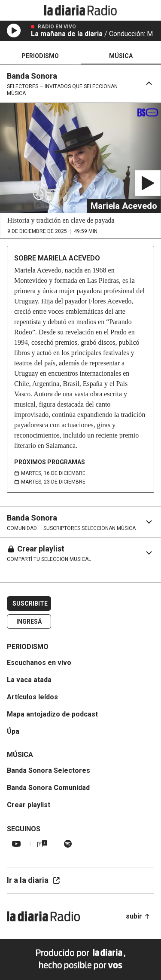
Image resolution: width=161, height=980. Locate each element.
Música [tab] (121, 56)
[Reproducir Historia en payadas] (148, 183)
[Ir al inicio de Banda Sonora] (68, 83)
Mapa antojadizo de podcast (52, 714)
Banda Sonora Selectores (49, 770)
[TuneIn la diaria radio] (42, 844)
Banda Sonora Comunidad (48, 788)
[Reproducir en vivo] (14, 31)
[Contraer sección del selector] (149, 83)
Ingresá (29, 622)
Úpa (13, 731)
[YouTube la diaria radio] (16, 844)
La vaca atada (29, 680)
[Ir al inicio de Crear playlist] (46, 553)
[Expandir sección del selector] (148, 522)
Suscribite (30, 603)
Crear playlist (29, 805)
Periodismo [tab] (40, 56)
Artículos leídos (32, 697)
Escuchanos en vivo (39, 663)
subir (138, 916)
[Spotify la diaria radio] (68, 844)
